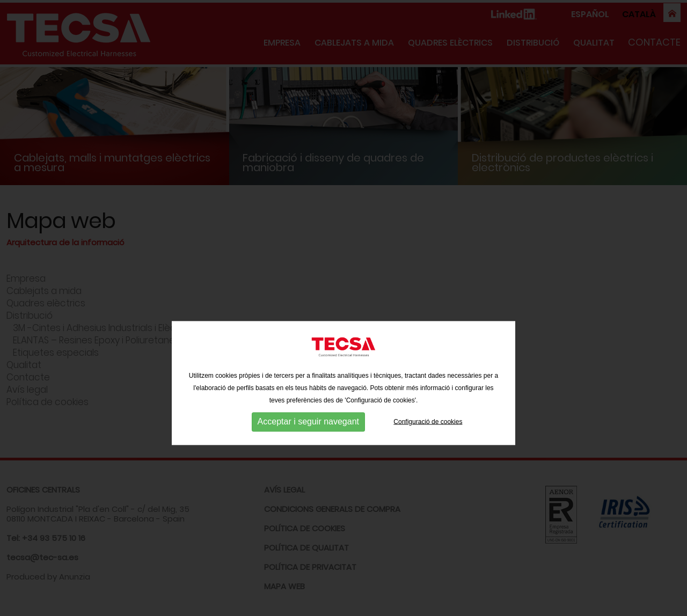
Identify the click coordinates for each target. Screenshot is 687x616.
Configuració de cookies (428, 438)
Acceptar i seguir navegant (308, 438)
